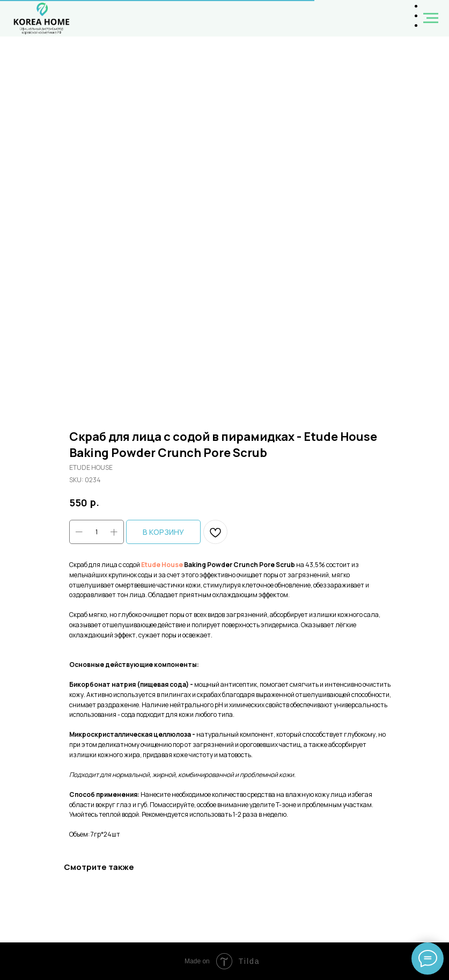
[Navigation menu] (431, 18)
